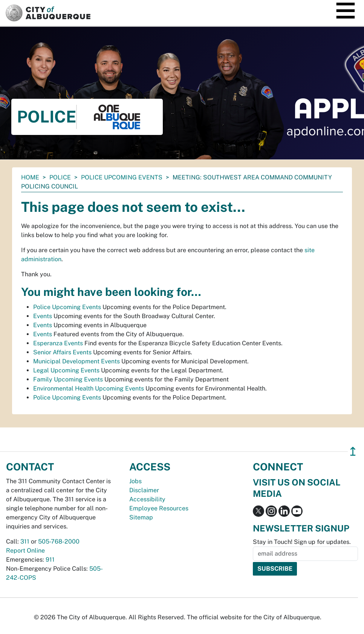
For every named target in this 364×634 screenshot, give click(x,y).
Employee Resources (159, 508)
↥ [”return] (353, 451)
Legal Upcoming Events (66, 370)
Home (30, 177)
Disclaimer (144, 490)
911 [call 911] (50, 560)
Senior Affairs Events (62, 352)
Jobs (135, 481)
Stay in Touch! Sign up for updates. (302, 542)
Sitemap (141, 517)
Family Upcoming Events (68, 379)
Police (60, 177)
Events (43, 316)
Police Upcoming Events (122, 177)
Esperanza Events (58, 343)
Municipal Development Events (76, 361)
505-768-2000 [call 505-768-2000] (59, 541)
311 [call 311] (25, 541)
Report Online (25, 551)
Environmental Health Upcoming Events (89, 388)
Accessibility (147, 499)
